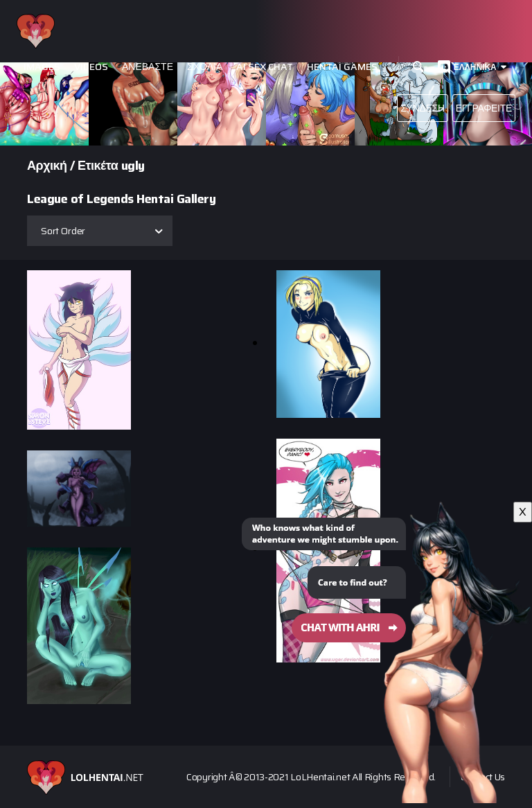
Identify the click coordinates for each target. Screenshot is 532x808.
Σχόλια (205, 67)
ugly (133, 166)
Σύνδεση (422, 108)
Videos (91, 67)
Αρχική (47, 166)
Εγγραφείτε (484, 108)
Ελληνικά (475, 67)
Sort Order (63, 231)
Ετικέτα (98, 166)
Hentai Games (342, 67)
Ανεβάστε (148, 67)
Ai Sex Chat (265, 67)
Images (42, 67)
